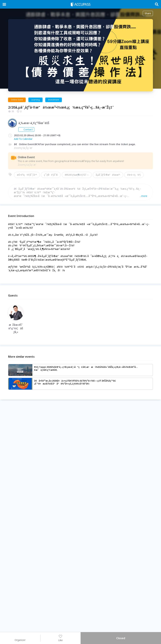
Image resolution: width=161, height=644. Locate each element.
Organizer (20, 638)
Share (148, 13)
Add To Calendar (23, 139)
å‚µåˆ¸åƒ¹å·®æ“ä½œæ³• (108, 175)
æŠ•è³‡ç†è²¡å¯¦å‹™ (27, 175)
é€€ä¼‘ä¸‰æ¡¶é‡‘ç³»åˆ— (77, 175)
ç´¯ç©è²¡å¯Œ (51, 175)
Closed (121, 638)
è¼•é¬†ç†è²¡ (134, 175)
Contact (26, 129)
